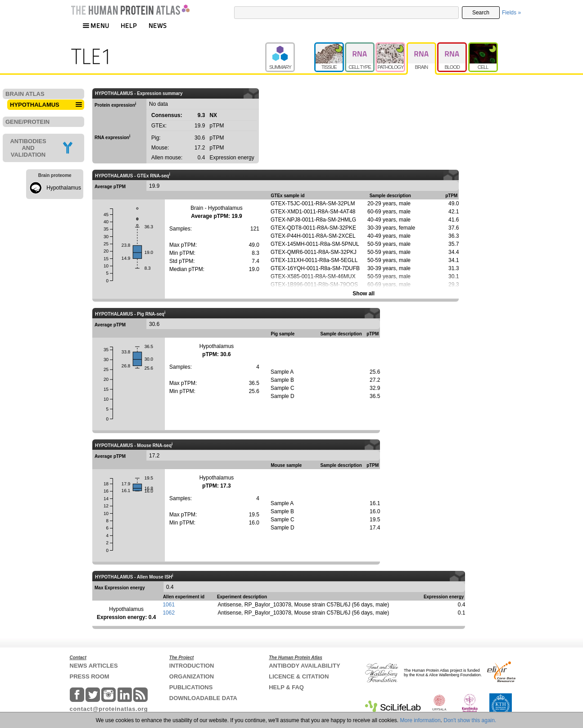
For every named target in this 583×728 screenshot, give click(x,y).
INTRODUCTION (192, 666)
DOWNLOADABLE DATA (203, 698)
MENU (96, 25)
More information (420, 720)
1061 (169, 605)
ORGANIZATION (192, 676)
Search (481, 13)
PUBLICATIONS (191, 687)
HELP (129, 25)
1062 (169, 613)
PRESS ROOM (90, 676)
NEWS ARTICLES (94, 666)
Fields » (511, 13)
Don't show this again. (470, 720)
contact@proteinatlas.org (109, 709)
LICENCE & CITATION (299, 676)
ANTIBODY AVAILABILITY (304, 666)
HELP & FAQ (286, 687)
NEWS (158, 25)
